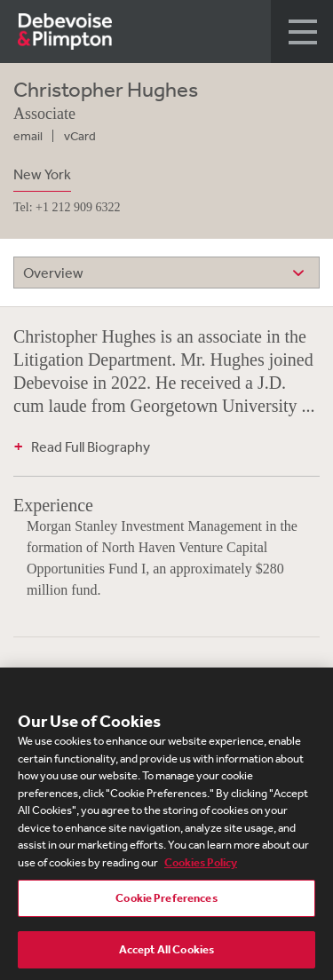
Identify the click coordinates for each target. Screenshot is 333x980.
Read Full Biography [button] (91, 447)
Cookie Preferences (166, 903)
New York (42, 174)
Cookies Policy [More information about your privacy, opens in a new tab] (201, 867)
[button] (302, 32)
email (28, 136)
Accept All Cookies (166, 955)
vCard (80, 136)
